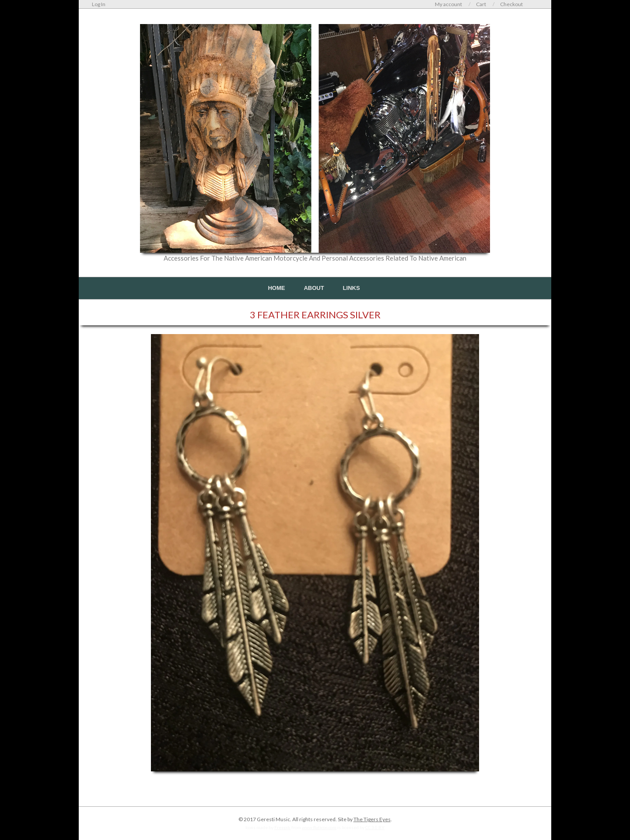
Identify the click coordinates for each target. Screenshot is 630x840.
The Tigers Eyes (372, 819)
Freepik (282, 827)
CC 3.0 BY (375, 827)
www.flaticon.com (319, 827)
